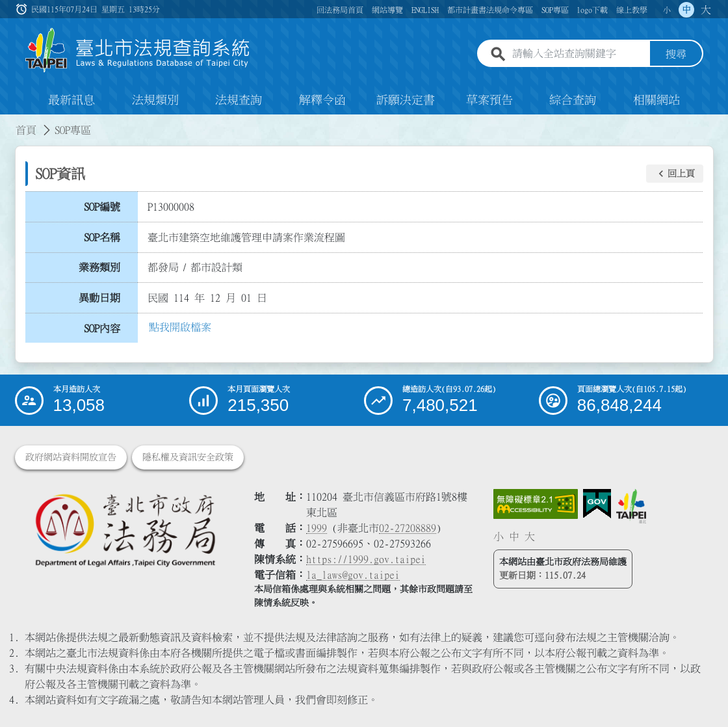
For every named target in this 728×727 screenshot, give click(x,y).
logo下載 (592, 10)
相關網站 (656, 100)
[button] (675, 174)
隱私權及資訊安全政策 (188, 457)
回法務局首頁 (340, 10)
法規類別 (155, 100)
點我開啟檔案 (180, 327)
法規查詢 (239, 100)
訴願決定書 (406, 100)
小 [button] (667, 10)
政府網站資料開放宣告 (71, 457)
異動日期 (99, 298)
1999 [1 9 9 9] (317, 528)
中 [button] (686, 10)
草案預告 (489, 100)
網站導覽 (387, 10)
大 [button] (706, 10)
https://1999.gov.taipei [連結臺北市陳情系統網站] (366, 559)
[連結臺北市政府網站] (631, 506)
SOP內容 (102, 328)
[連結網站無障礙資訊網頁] (536, 504)
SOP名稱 (102, 237)
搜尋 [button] (676, 54)
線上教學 (632, 10)
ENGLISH (425, 10)
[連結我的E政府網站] (597, 504)
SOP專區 (555, 10)
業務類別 (99, 267)
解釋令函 (322, 100)
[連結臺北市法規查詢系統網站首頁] (138, 50)
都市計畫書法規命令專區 (490, 10)
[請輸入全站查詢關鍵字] (578, 54)
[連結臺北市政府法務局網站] (125, 530)
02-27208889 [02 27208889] (408, 528)
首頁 (26, 130)
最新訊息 (71, 100)
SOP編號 (102, 207)
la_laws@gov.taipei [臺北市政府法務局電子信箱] (353, 575)
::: (8, 122)
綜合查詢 (573, 100)
